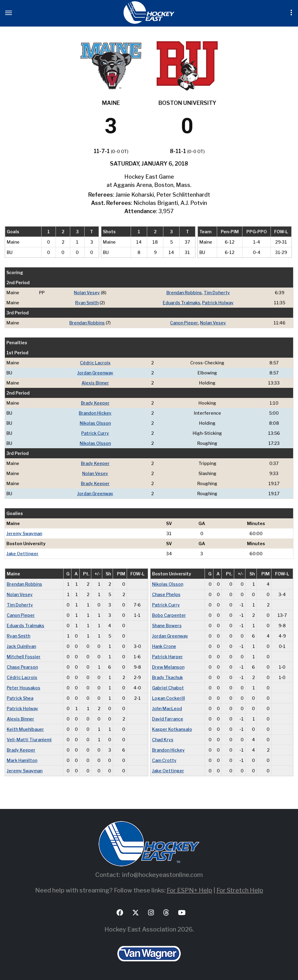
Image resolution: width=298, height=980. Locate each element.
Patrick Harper (167, 657)
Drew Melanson (168, 667)
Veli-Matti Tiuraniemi (29, 740)
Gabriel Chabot (168, 688)
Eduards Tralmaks (182, 303)
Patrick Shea (20, 698)
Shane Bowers (167, 626)
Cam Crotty (164, 760)
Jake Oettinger (22, 554)
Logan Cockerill (169, 698)
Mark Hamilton (22, 760)
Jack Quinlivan (21, 646)
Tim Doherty (217, 293)
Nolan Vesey (87, 293)
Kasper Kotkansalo (172, 729)
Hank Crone (164, 646)
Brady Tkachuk (167, 677)
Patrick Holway (218, 303)
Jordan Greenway (95, 373)
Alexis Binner (95, 383)
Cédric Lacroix (95, 363)
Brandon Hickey (95, 413)
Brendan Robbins (184, 293)
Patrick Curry (95, 433)
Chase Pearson (22, 667)
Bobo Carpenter (169, 615)
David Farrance (168, 719)
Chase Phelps (166, 594)
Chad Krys (163, 740)
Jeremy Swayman (24, 533)
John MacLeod (167, 708)
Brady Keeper (95, 403)
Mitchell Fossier (24, 657)
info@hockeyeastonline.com (162, 875)
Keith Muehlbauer (25, 729)
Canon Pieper (184, 323)
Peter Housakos (24, 688)
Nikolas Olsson (95, 423)
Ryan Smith (87, 303)
